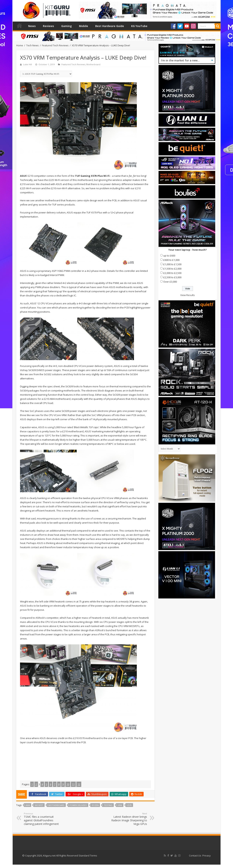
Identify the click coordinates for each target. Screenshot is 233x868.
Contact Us (195, 856)
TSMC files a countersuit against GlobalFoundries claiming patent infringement (43, 819)
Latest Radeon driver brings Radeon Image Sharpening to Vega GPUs (128, 819)
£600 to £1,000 (171, 260)
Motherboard (93, 64)
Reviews (48, 26)
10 (68, 784)
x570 (129, 805)
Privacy (207, 856)
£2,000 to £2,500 (172, 273)
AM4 (28, 805)
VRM (120, 805)
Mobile (84, 26)
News (32, 26)
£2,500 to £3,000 (172, 277)
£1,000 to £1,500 (172, 264)
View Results (188, 295)
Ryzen (95, 805)
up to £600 (169, 256)
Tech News (33, 45)
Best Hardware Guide (110, 26)
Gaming (67, 26)
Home (19, 26)
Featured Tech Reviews (55, 45)
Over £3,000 (170, 282)
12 (79, 784)
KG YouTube (139, 26)
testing (108, 805)
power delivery (78, 805)
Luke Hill (28, 64)
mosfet (39, 805)
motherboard (56, 805)
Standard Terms (88, 856)
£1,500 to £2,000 (172, 269)
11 (73, 784)
